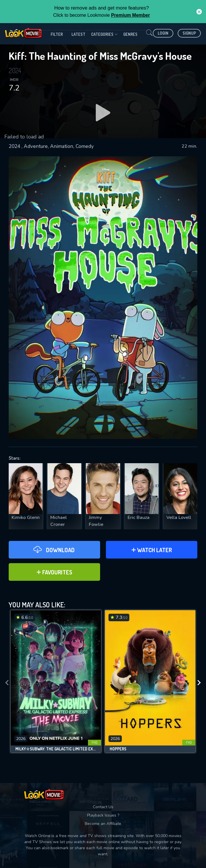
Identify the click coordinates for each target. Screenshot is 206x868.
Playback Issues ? (103, 815)
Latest (78, 34)
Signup (189, 33)
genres (130, 34)
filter (57, 34)
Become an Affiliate (103, 824)
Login (163, 33)
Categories (104, 34)
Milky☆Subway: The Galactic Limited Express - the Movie (56, 749)
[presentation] (7, 683)
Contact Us (103, 807)
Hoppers (118, 749)
